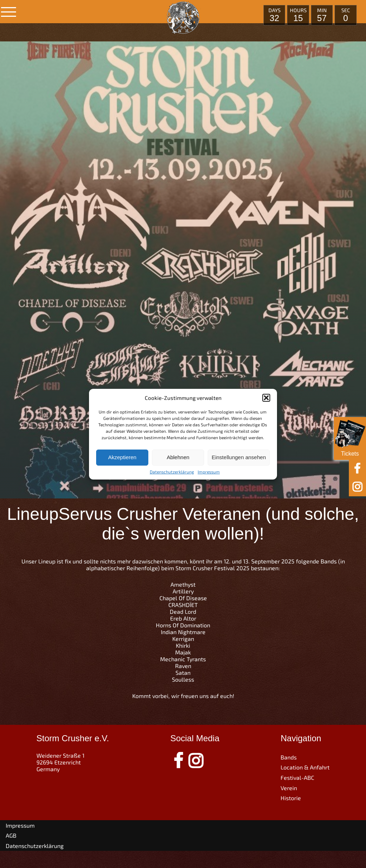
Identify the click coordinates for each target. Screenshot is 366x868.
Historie (291, 798)
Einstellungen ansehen (239, 457)
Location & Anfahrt (305, 767)
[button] (266, 398)
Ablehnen (178, 457)
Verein (289, 788)
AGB (11, 835)
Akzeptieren (122, 457)
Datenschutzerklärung (172, 472)
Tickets (350, 437)
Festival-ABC (297, 777)
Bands (289, 757)
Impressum (209, 472)
